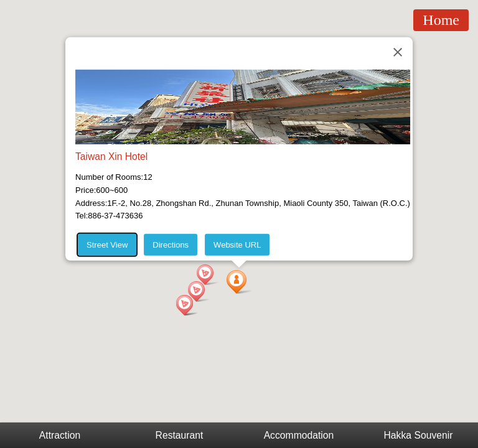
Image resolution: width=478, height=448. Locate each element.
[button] (239, 282)
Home (441, 20)
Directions (171, 245)
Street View (107, 245)
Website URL (237, 245)
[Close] (398, 52)
